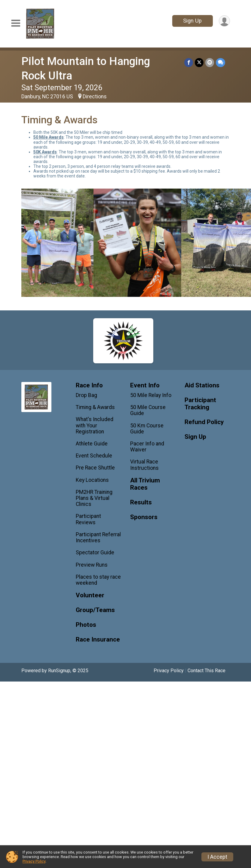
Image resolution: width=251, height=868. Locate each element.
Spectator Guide (95, 553)
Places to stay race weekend (98, 580)
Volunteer (90, 595)
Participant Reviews (88, 519)
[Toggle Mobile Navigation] (16, 24)
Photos (86, 625)
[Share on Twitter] (199, 62)
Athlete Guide (92, 444)
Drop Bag (86, 395)
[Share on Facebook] (189, 62)
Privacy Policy (169, 671)
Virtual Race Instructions (144, 465)
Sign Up (192, 21)
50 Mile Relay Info (151, 395)
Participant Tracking (200, 404)
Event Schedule (94, 456)
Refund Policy (204, 422)
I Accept (217, 857)
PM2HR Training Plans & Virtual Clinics (94, 498)
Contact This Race (207, 671)
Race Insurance (98, 640)
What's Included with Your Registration (95, 425)
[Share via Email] (210, 62)
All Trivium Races (145, 484)
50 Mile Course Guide (148, 410)
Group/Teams (95, 610)
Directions (95, 97)
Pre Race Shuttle (95, 468)
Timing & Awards (95, 407)
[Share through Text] (220, 62)
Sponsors (144, 517)
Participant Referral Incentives (98, 537)
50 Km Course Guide (147, 429)
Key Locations (92, 480)
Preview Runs (92, 565)
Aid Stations (202, 385)
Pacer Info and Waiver (147, 447)
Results (141, 502)
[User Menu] (224, 21)
